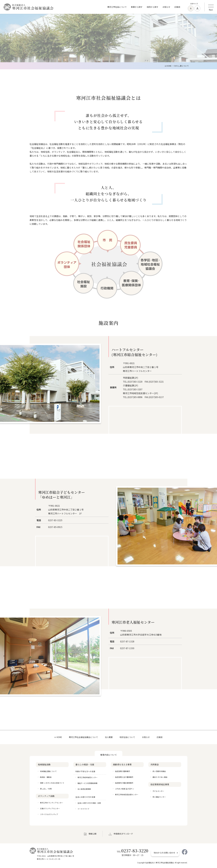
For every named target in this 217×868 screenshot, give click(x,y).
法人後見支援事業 (84, 789)
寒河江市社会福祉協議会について (83, 737)
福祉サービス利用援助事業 (87, 783)
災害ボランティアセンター (50, 808)
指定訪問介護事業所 (122, 771)
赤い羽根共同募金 (159, 771)
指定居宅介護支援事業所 (124, 783)
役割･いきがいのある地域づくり (52, 783)
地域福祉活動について (48, 771)
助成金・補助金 (46, 777)
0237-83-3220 (133, 851)
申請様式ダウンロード (123, 834)
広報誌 (177, 7)
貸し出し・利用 (46, 789)
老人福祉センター (159, 797)
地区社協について (127, 737)
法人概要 (109, 737)
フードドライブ (83, 809)
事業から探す (137, 7)
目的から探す (153, 7)
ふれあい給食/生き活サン (124, 789)
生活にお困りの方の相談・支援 (89, 803)
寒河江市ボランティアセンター (52, 803)
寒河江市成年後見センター (87, 777)
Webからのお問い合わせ (164, 853)
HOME (59, 737)
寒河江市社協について (117, 7)
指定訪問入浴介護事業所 (124, 777)
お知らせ (166, 7)
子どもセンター (158, 791)
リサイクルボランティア (49, 814)
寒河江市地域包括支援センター (127, 794)
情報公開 (92, 834)
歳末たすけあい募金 (160, 777)
